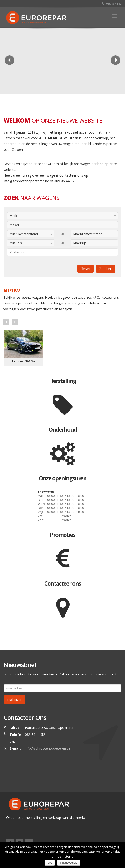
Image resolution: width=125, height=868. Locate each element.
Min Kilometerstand (24, 234)
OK (50, 863)
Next (15, 322)
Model (14, 225)
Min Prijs (16, 243)
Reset (85, 269)
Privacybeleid (69, 863)
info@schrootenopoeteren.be (48, 748)
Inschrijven (15, 700)
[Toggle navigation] (115, 16)
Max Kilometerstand (88, 234)
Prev (6, 322)
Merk (13, 216)
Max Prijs (80, 243)
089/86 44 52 (112, 4)
